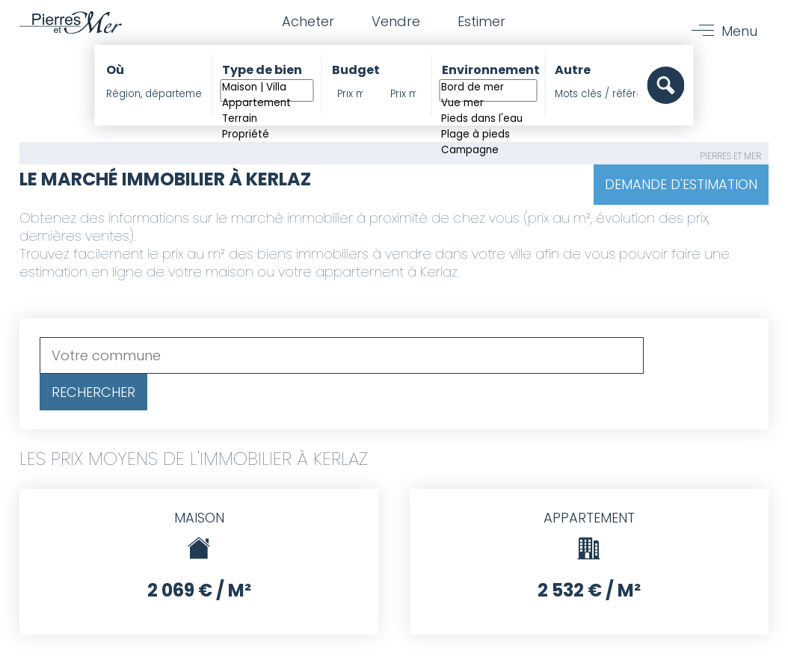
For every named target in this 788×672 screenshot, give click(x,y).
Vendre (396, 21)
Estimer (481, 21)
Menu (739, 31)
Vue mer (488, 104)
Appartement (267, 104)
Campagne (488, 151)
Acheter (308, 21)
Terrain (267, 119)
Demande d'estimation (681, 184)
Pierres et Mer (730, 156)
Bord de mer (488, 88)
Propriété (267, 135)
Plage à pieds (488, 135)
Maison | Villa (267, 88)
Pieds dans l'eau (488, 119)
